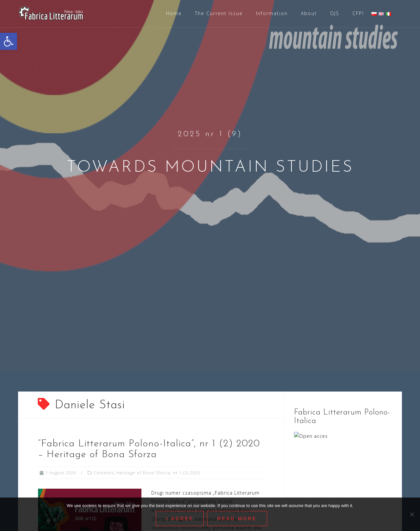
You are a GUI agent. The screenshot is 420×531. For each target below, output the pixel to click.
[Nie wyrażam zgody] (412, 514)
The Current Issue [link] (219, 13)
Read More (237, 519)
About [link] (309, 13)
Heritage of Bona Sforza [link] (143, 473)
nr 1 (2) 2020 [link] (187, 473)
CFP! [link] (358, 13)
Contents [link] (104, 473)
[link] (9, 41)
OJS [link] (335, 13)
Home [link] (174, 13)
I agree (180, 519)
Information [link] (272, 13)
